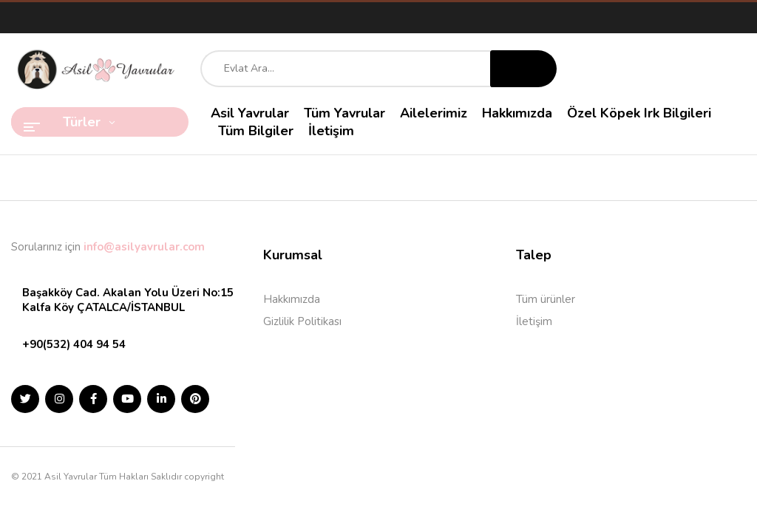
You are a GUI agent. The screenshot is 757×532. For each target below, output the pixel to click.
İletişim (534, 321)
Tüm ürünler (546, 299)
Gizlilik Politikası (302, 321)
